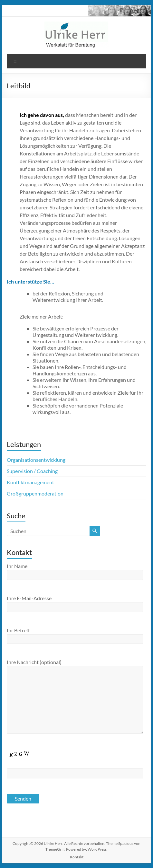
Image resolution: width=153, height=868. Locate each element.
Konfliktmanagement (30, 482)
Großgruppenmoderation (35, 493)
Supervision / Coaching (32, 471)
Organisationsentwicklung (36, 460)
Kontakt (77, 857)
